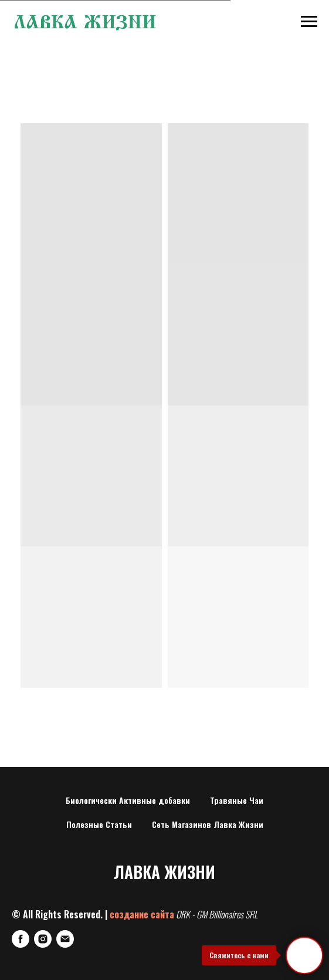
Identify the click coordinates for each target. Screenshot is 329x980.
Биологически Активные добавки (128, 800)
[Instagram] (43, 939)
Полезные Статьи (99, 824)
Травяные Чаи (237, 800)
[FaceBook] (21, 939)
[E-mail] (65, 939)
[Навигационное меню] (309, 22)
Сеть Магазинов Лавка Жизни (208, 824)
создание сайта (142, 914)
